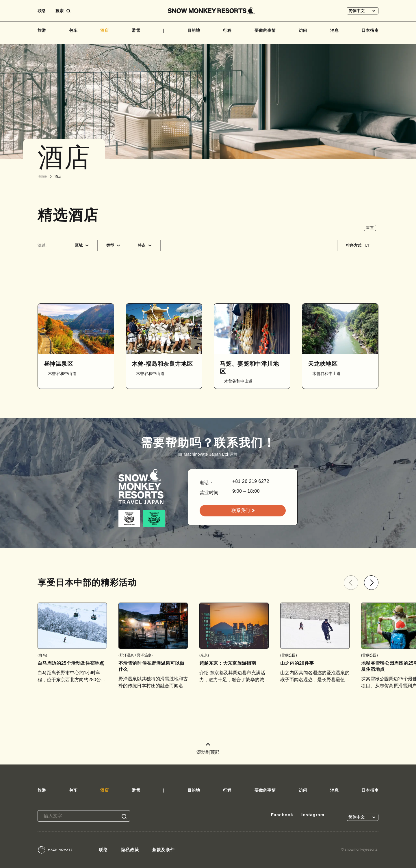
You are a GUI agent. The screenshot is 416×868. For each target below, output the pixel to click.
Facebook (282, 815)
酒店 (105, 30)
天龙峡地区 (323, 364)
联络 (42, 11)
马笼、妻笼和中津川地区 (249, 367)
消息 (335, 30)
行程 (227, 30)
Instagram (313, 815)
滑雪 (136, 30)
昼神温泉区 (58, 364)
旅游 (42, 30)
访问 (303, 30)
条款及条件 (164, 850)
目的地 (194, 30)
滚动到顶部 (208, 749)
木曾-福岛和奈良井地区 (162, 364)
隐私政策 (130, 850)
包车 (73, 30)
